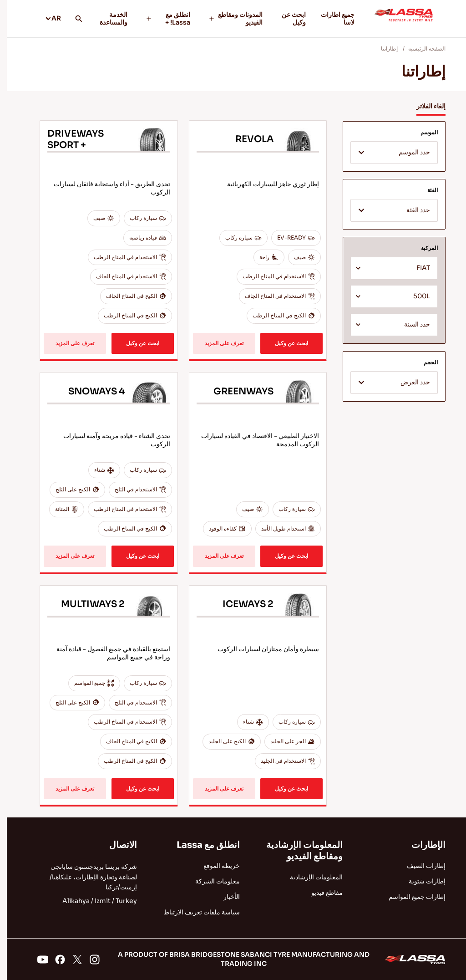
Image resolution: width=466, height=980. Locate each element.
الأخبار (225, 897)
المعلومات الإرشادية (309, 877)
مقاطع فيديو (320, 893)
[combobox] (387, 153)
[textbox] (387, 153)
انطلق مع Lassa (201, 845)
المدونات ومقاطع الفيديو (229, 18)
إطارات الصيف (419, 866)
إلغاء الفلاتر (424, 106)
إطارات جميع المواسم (410, 897)
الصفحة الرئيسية (420, 48)
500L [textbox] (415, 296)
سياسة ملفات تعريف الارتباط (195, 912)
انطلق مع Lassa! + (161, 18)
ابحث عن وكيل (287, 18)
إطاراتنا (382, 48)
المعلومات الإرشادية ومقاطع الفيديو (298, 851)
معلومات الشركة (211, 881)
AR (46, 18)
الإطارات (422, 845)
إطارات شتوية (420, 881)
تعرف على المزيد (217, 343)
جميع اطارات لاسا (331, 18)
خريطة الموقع (215, 866)
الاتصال (116, 845)
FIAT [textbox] (416, 268)
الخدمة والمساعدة (107, 18)
